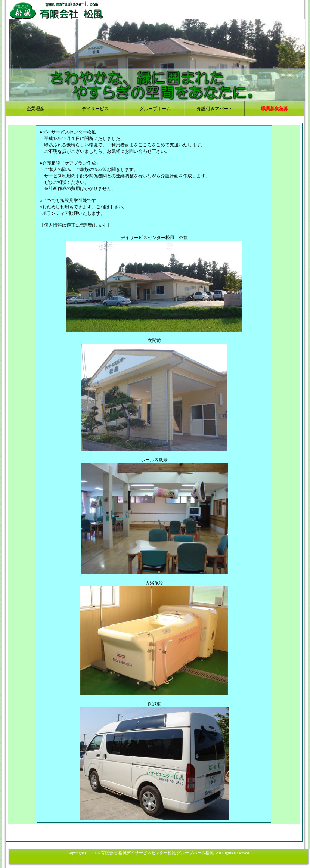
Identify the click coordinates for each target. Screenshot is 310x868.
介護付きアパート (215, 109)
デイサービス (95, 109)
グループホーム (155, 109)
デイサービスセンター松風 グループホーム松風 (170, 853)
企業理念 (35, 109)
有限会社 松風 (114, 853)
